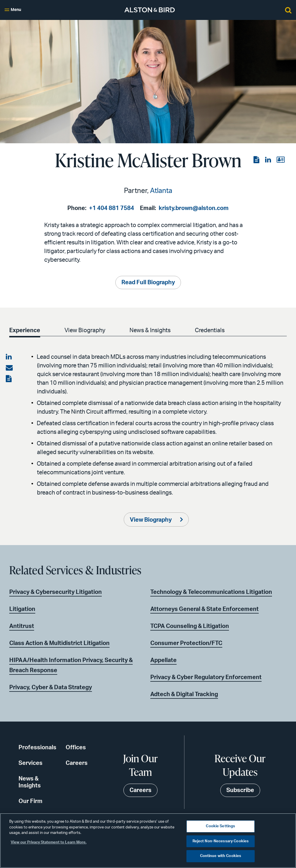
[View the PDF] (257, 160)
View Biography (85, 330)
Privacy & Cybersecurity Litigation (55, 592)
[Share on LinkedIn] (9, 357)
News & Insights (150, 330)
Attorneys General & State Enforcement (205, 609)
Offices (76, 748)
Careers (77, 763)
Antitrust (22, 626)
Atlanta (161, 191)
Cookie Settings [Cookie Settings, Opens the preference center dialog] (220, 826)
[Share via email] (9, 368)
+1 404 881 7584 (112, 208)
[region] (148, 841)
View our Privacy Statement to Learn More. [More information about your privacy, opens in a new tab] (49, 842)
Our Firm (30, 801)
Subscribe (240, 790)
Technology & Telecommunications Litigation (211, 592)
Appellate (163, 660)
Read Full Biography (148, 282)
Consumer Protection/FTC (186, 643)
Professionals (37, 748)
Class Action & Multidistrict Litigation (59, 643)
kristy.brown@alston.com (194, 208)
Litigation (22, 609)
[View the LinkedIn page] (269, 160)
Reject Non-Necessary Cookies (221, 841)
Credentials (210, 330)
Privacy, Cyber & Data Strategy (51, 687)
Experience (25, 330)
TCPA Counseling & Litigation (190, 626)
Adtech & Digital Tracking (184, 694)
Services (30, 763)
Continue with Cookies (221, 856)
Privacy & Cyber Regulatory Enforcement (206, 677)
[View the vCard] (281, 160)
